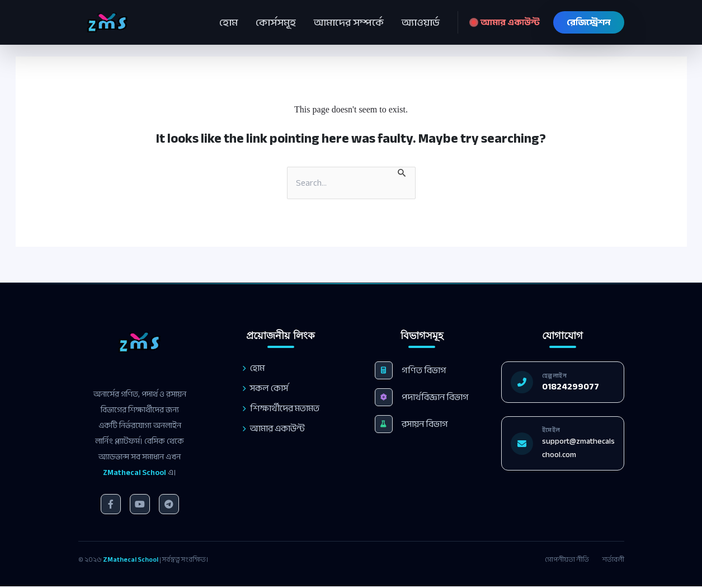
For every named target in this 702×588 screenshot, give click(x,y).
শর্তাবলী (613, 559)
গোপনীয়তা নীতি (567, 559)
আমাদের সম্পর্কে (349, 22)
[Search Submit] (402, 172)
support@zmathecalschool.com (586, 448)
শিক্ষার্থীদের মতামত (280, 408)
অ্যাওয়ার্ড (421, 22)
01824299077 (578, 387)
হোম (228, 22)
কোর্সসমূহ (276, 22)
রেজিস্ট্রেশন (589, 22)
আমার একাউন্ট (506, 22)
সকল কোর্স (265, 388)
